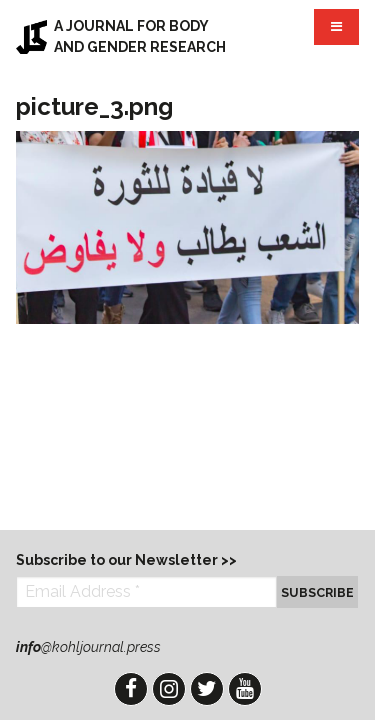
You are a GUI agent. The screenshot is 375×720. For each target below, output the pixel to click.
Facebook (131, 689)
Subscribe (317, 592)
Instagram (169, 689)
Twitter (207, 689)
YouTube (245, 689)
